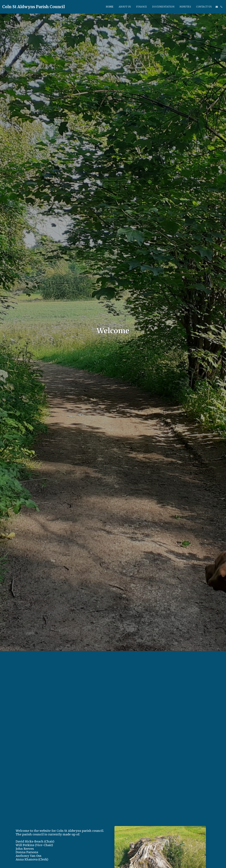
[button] (217, 7)
